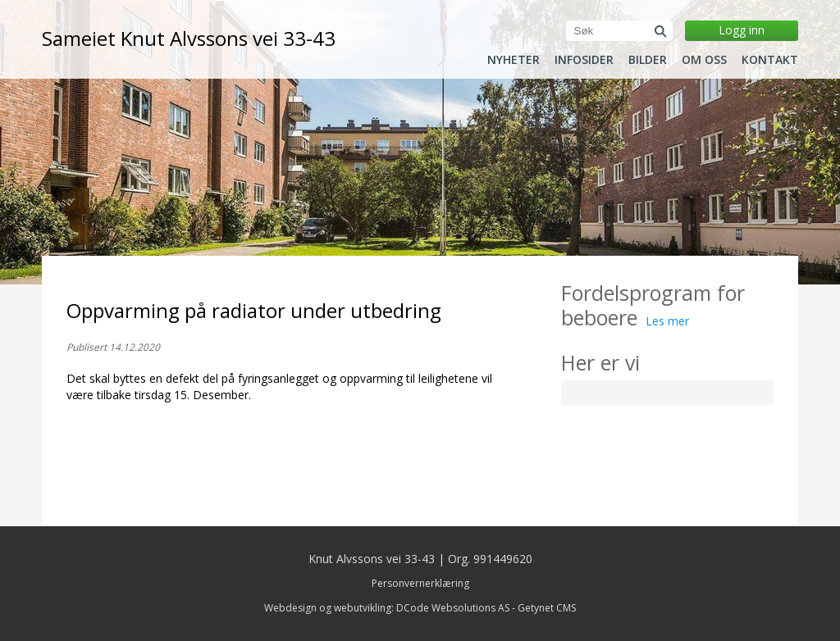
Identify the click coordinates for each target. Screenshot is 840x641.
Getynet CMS (547, 608)
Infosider (584, 60)
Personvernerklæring (420, 583)
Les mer (667, 321)
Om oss (704, 60)
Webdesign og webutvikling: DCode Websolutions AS (387, 608)
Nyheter (514, 60)
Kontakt (770, 60)
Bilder (648, 60)
